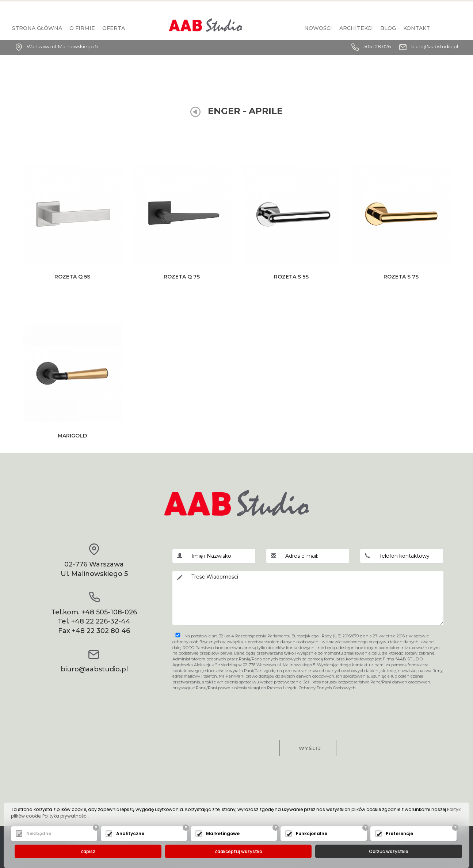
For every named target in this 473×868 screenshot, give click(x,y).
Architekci (356, 28)
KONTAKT (417, 28)
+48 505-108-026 (109, 612)
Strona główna (37, 28)
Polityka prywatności (65, 816)
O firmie (82, 28)
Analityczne (130, 833)
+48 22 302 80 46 (101, 631)
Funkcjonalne (312, 833)
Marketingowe (223, 833)
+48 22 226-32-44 (101, 621)
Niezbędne (39, 833)
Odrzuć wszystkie (389, 851)
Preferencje (399, 833)
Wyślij (308, 748)
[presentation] (308, 709)
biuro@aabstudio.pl (435, 46)
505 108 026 (377, 46)
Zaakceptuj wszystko (238, 851)
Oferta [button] (114, 28)
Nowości (318, 28)
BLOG (388, 28)
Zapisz (88, 851)
